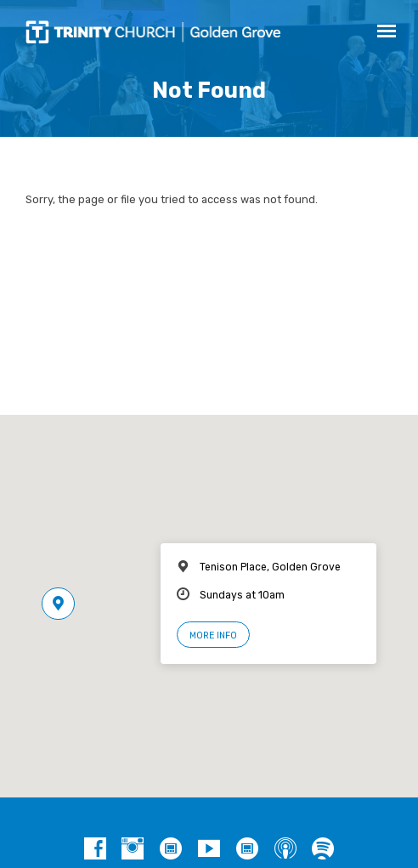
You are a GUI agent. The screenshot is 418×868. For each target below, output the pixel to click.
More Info (213, 635)
